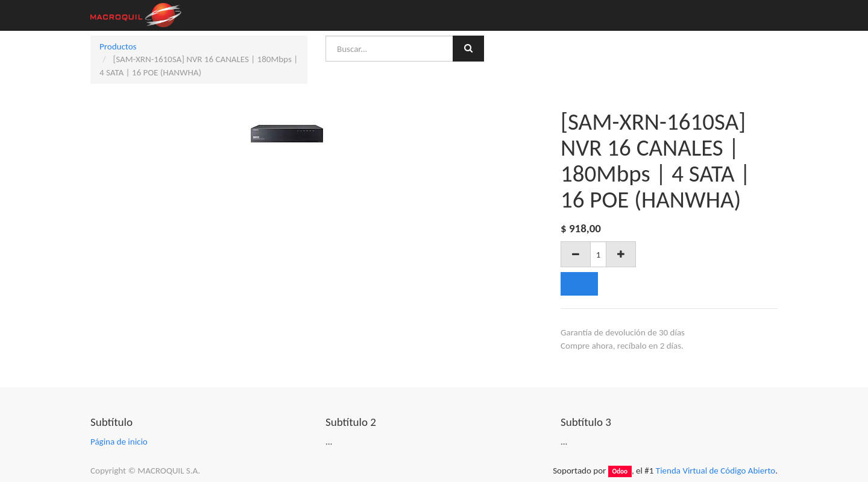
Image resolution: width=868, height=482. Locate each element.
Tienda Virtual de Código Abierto (715, 471)
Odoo (620, 471)
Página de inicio (119, 442)
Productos (118, 46)
